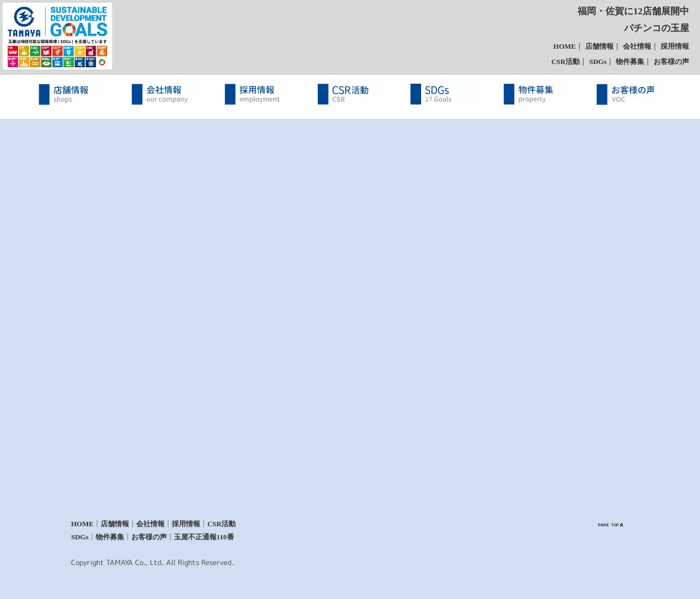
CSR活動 (565, 62)
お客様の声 (671, 62)
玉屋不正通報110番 (204, 537)
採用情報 (675, 46)
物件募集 (630, 62)
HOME (565, 46)
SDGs (598, 62)
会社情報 (637, 46)
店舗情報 (599, 46)
